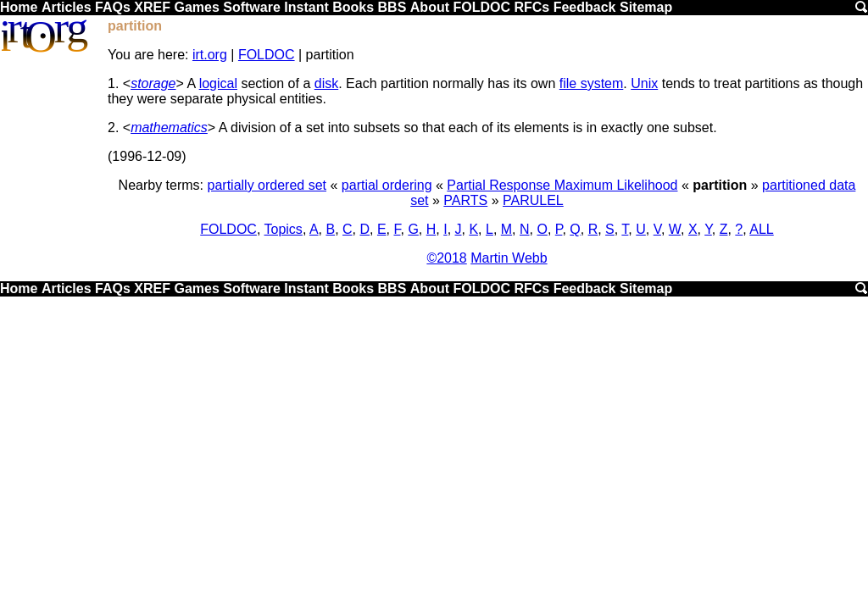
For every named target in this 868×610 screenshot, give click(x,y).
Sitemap (646, 7)
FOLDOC (481, 7)
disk (326, 83)
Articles (67, 7)
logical (218, 83)
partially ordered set (267, 185)
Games (196, 7)
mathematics (169, 128)
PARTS (465, 200)
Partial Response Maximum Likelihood (562, 185)
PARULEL (533, 200)
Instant (306, 7)
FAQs (113, 7)
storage (153, 83)
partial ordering (387, 185)
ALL (761, 229)
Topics (284, 229)
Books (353, 7)
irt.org (210, 55)
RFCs (531, 7)
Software (252, 7)
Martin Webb (509, 258)
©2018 (446, 258)
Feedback (585, 7)
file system (592, 83)
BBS (392, 7)
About (430, 7)
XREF (152, 7)
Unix (644, 83)
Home (19, 7)
